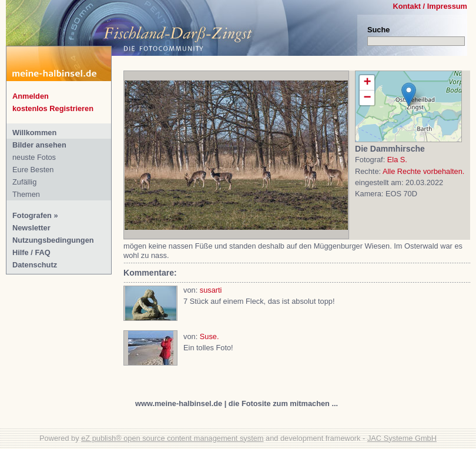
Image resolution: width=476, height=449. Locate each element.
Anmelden (31, 96)
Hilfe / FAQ (31, 252)
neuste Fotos (34, 157)
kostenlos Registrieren (53, 108)
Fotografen (32, 215)
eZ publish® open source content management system (172, 438)
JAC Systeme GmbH (402, 438)
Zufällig (24, 182)
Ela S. (397, 160)
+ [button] (367, 83)
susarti (211, 290)
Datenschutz (35, 265)
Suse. (209, 336)
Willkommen (34, 133)
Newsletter (31, 228)
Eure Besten (33, 170)
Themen (26, 194)
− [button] (367, 98)
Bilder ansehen (39, 145)
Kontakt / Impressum (430, 6)
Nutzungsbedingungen (53, 240)
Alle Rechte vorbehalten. (423, 171)
